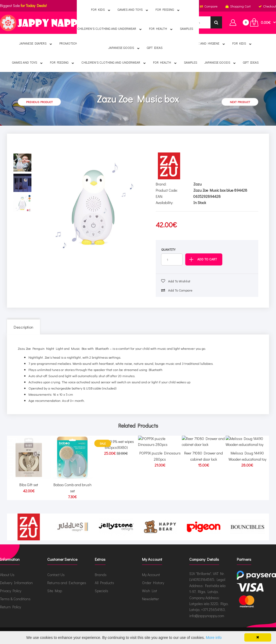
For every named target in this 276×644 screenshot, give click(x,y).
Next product (240, 102)
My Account (151, 575)
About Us (7, 575)
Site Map (55, 591)
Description (23, 327)
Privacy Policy (11, 591)
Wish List (150, 591)
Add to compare (177, 290)
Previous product (39, 102)
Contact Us (56, 575)
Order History (153, 583)
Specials (101, 591)
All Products (104, 583)
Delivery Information (16, 583)
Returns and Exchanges (67, 583)
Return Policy (10, 607)
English (102, 6)
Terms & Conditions (15, 599)
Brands (101, 575)
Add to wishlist (176, 281)
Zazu (197, 184)
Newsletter (150, 599)
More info (214, 638)
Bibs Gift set (29, 485)
